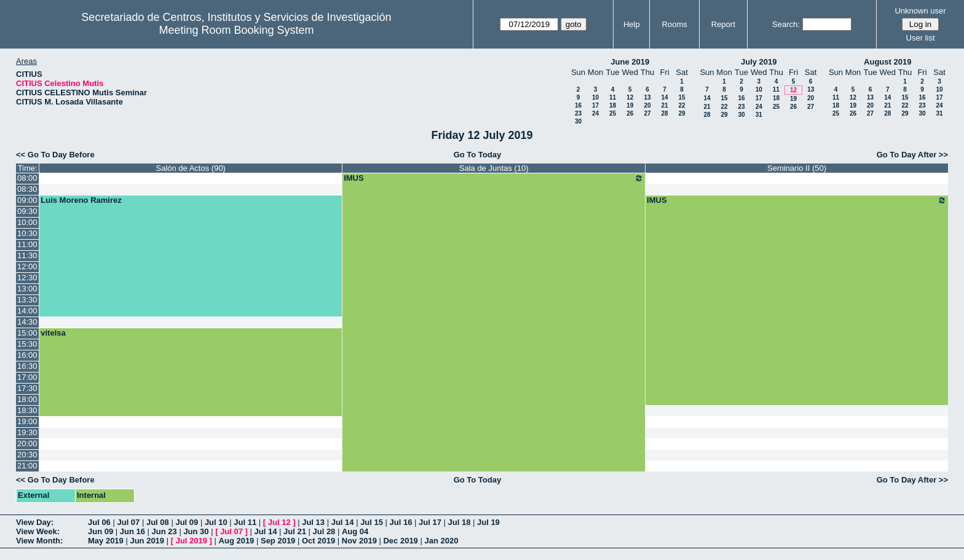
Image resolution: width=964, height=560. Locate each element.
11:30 (27, 255)
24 (595, 113)
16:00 (27, 355)
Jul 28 (324, 531)
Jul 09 (187, 522)
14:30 (27, 322)
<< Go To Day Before (55, 155)
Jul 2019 (192, 541)
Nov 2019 (359, 541)
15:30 (27, 344)
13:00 (27, 289)
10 (595, 97)
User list (921, 38)
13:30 (27, 300)
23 (578, 113)
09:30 (27, 211)
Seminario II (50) (797, 168)
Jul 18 (460, 522)
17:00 (27, 377)
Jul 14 (343, 522)
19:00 (27, 421)
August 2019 (887, 62)
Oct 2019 (318, 541)
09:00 (27, 200)
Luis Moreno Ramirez (81, 200)
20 (647, 105)
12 (630, 97)
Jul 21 (295, 531)
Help (632, 24)
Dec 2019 (400, 541)
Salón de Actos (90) (190, 168)
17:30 (27, 388)
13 (647, 97)
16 (578, 105)
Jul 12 (279, 522)
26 (630, 113)
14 (664, 97)
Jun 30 (196, 531)
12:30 (27, 278)
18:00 (27, 399)
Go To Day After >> (912, 155)
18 (613, 105)
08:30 (27, 189)
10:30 (27, 233)
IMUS (494, 178)
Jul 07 (128, 522)
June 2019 (630, 62)
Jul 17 (430, 522)
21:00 (27, 466)
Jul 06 (99, 522)
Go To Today (478, 155)
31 (759, 115)
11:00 (27, 244)
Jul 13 (313, 522)
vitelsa (53, 333)
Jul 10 (216, 522)
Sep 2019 (278, 541)
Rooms (675, 24)
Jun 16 (132, 531)
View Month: (39, 541)
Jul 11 (245, 522)
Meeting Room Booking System (236, 30)
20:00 (27, 444)
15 (682, 97)
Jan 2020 (441, 541)
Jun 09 (101, 531)
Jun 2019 (147, 541)
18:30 (27, 410)
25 (613, 113)
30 (578, 121)
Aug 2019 (237, 541)
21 (664, 105)
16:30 (27, 366)
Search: (786, 24)
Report (723, 24)
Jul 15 (372, 522)
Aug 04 (355, 531)
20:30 (27, 455)
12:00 (27, 266)
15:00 (27, 333)
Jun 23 (164, 531)
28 (664, 113)
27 (647, 113)
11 (613, 97)
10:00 (27, 222)
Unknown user (920, 11)
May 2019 (106, 541)
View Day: (35, 522)
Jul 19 (488, 522)
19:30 (27, 432)
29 (682, 113)
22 (682, 105)
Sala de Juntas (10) (494, 168)
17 (595, 105)
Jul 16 (401, 522)
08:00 (27, 178)
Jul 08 (158, 522)
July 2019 (759, 62)
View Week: (38, 531)
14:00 (27, 311)
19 (630, 105)
